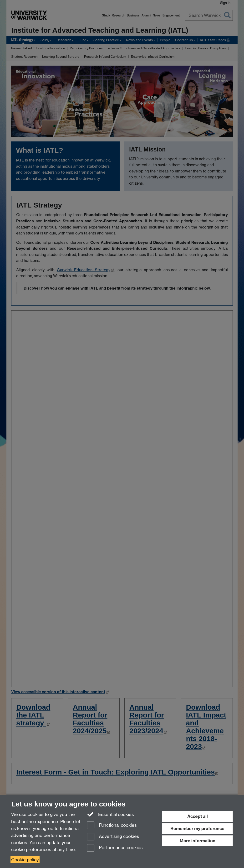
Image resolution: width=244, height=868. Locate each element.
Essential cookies (110, 814)
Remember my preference (197, 829)
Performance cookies (115, 848)
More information (198, 841)
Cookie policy (25, 860)
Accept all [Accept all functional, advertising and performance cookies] (198, 816)
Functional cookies (112, 826)
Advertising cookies (113, 837)
